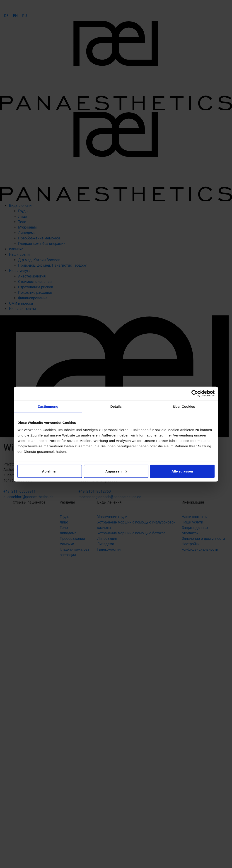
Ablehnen (50, 471)
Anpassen (116, 471)
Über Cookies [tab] (184, 406)
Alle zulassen (182, 471)
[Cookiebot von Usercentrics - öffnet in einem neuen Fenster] (195, 393)
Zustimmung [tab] (48, 406)
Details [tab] (116, 406)
